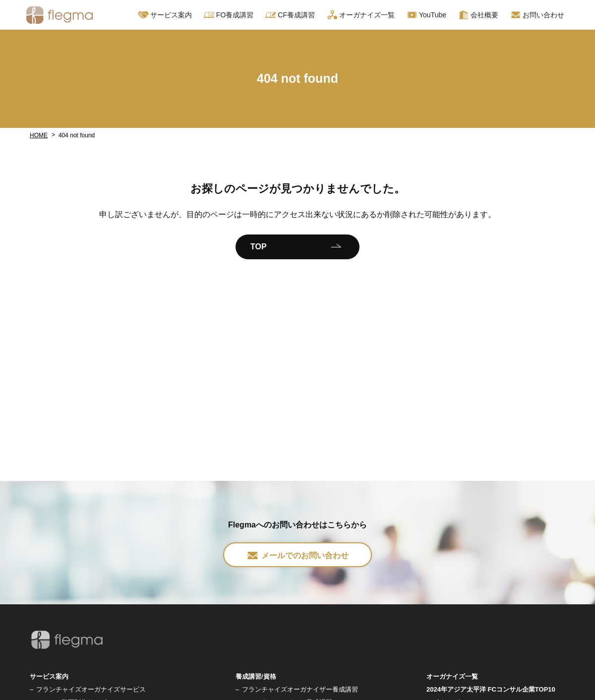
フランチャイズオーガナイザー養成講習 (300, 689)
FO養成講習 (229, 15)
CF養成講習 (290, 15)
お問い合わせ (537, 15)
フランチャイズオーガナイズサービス (91, 689)
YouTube (426, 15)
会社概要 (478, 15)
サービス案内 (165, 15)
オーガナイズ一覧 (361, 15)
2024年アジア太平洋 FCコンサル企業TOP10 (491, 689)
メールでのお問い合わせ (297, 555)
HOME (39, 135)
